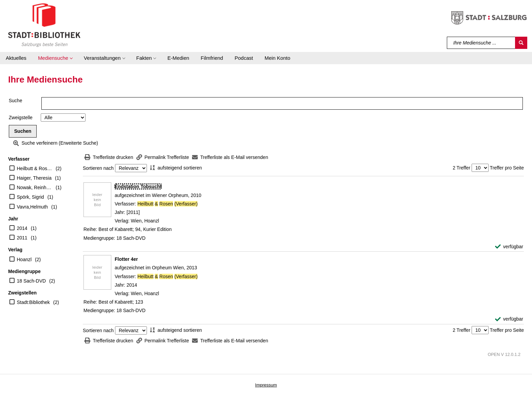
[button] (55, 58)
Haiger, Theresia (34, 178)
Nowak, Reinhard (35, 187)
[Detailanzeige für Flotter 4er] (126, 259)
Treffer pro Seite (507, 168)
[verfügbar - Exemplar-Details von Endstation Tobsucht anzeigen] (509, 247)
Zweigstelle (21, 118)
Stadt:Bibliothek (33, 302)
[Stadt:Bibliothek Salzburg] (44, 25)
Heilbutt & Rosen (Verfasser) (35, 168)
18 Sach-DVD (32, 281)
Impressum (266, 385)
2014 (22, 228)
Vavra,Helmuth (33, 207)
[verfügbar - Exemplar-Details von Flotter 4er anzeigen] (509, 319)
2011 (22, 238)
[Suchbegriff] (481, 43)
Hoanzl (24, 259)
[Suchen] (521, 43)
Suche (16, 101)
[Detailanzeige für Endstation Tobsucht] (138, 186)
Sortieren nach (98, 168)
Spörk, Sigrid (31, 197)
